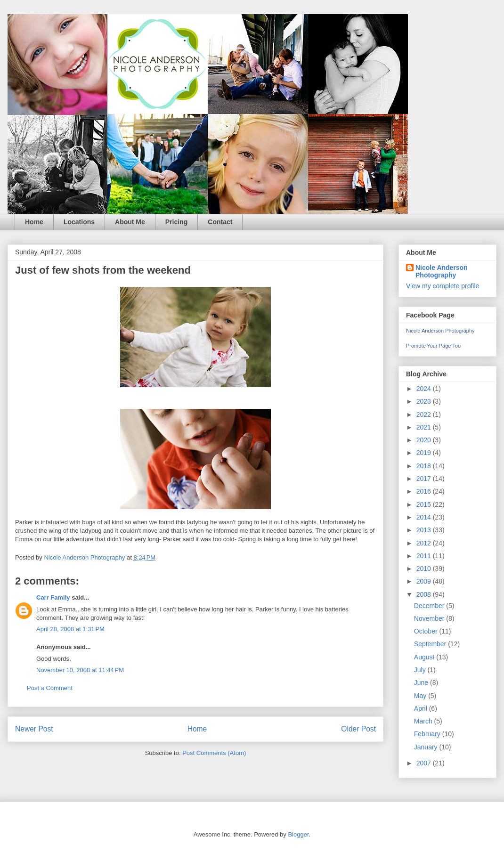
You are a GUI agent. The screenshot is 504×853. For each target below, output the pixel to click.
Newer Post (34, 729)
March (424, 721)
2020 (425, 440)
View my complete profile (443, 286)
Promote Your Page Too (433, 346)
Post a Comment (50, 688)
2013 (425, 530)
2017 (425, 479)
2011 (425, 556)
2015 (425, 504)
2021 (425, 427)
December (430, 606)
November (430, 618)
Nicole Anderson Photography (442, 271)
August (425, 657)
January (427, 747)
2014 (425, 517)
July (421, 670)
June (422, 682)
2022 (425, 414)
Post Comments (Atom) (214, 753)
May (421, 696)
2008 (425, 594)
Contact (220, 222)
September (431, 644)
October (427, 631)
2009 (425, 581)
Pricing (176, 222)
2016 (425, 491)
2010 (425, 569)
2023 (425, 401)
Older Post (358, 729)
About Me (130, 222)
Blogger (298, 834)
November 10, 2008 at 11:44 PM (80, 670)
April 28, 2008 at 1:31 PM (70, 629)
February (428, 734)
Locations (79, 222)
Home (34, 222)
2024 (425, 389)
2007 (425, 763)
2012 (425, 543)
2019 (425, 453)
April (422, 708)
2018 (425, 466)
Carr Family (53, 597)
